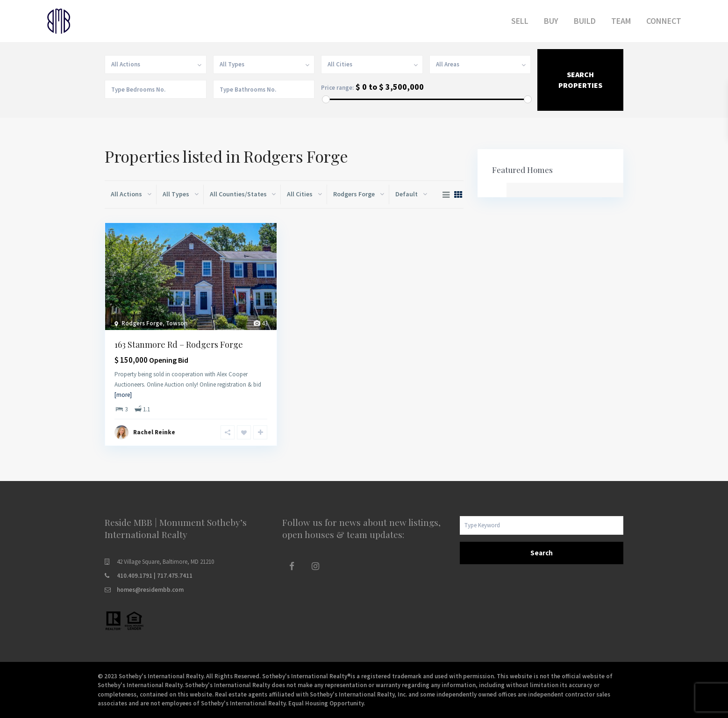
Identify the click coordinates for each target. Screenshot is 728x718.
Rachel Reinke (154, 432)
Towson (177, 323)
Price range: (337, 88)
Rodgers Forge (142, 323)
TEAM (621, 21)
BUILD (585, 21)
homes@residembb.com (150, 590)
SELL (520, 21)
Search (542, 553)
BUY (551, 21)
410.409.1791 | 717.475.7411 (155, 576)
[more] (123, 395)
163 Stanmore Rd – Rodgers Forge (179, 345)
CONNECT (664, 21)
